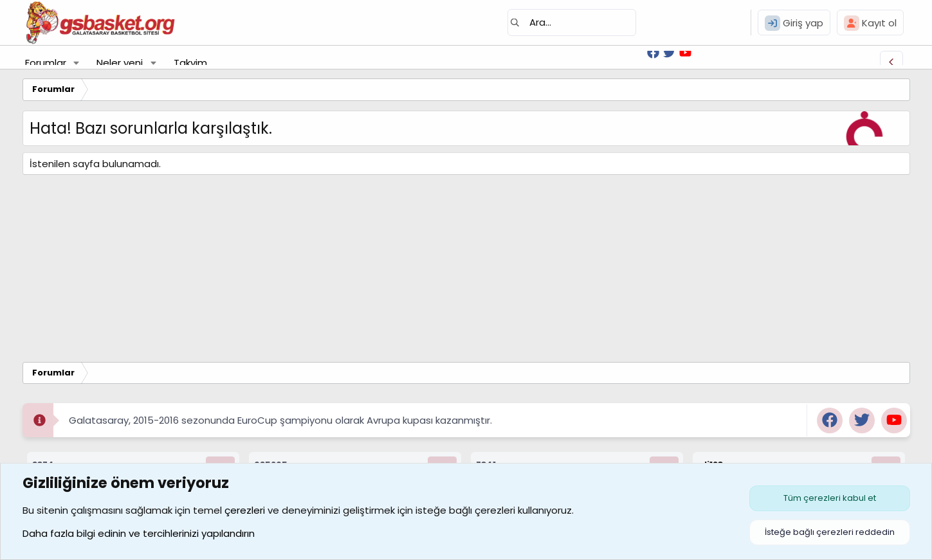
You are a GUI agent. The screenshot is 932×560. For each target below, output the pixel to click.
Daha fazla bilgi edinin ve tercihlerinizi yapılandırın (139, 533)
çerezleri (245, 510)
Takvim (190, 63)
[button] (76, 63)
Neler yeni (120, 63)
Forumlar (46, 63)
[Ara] (572, 23)
